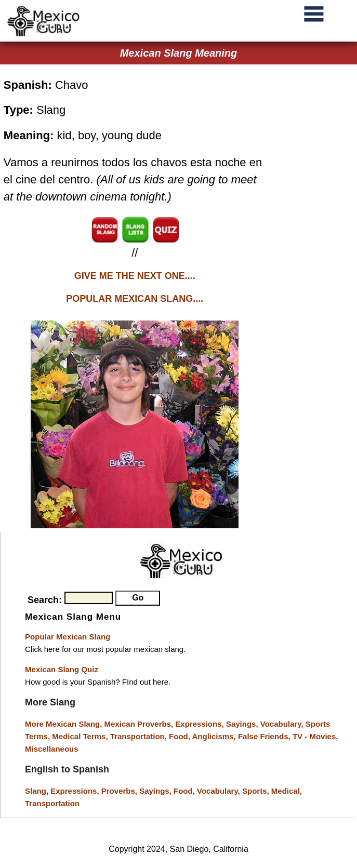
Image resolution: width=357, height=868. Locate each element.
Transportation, (140, 736)
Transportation (52, 803)
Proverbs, (120, 791)
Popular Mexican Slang (68, 637)
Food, (180, 736)
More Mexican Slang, (65, 724)
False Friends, (265, 736)
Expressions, (199, 724)
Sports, (257, 791)
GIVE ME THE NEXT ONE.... (135, 276)
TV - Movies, (315, 736)
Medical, (287, 791)
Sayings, (243, 724)
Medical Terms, (81, 736)
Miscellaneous (52, 749)
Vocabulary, (283, 724)
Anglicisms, (215, 736)
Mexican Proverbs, (139, 724)
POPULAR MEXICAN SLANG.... (135, 299)
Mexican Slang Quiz (62, 669)
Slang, (38, 791)
